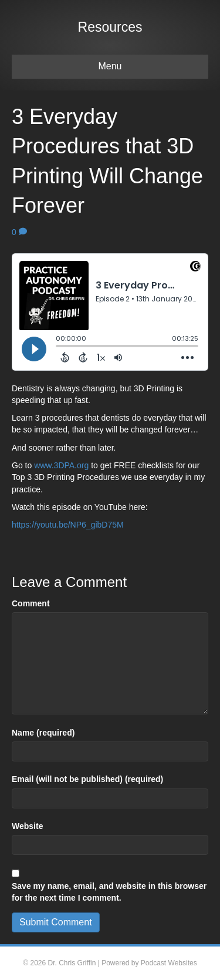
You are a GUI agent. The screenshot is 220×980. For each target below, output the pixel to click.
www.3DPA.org (61, 465)
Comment (31, 603)
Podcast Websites (169, 963)
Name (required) (43, 733)
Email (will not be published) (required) (87, 779)
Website (27, 826)
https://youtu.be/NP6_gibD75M (68, 525)
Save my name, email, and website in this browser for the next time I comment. (109, 892)
